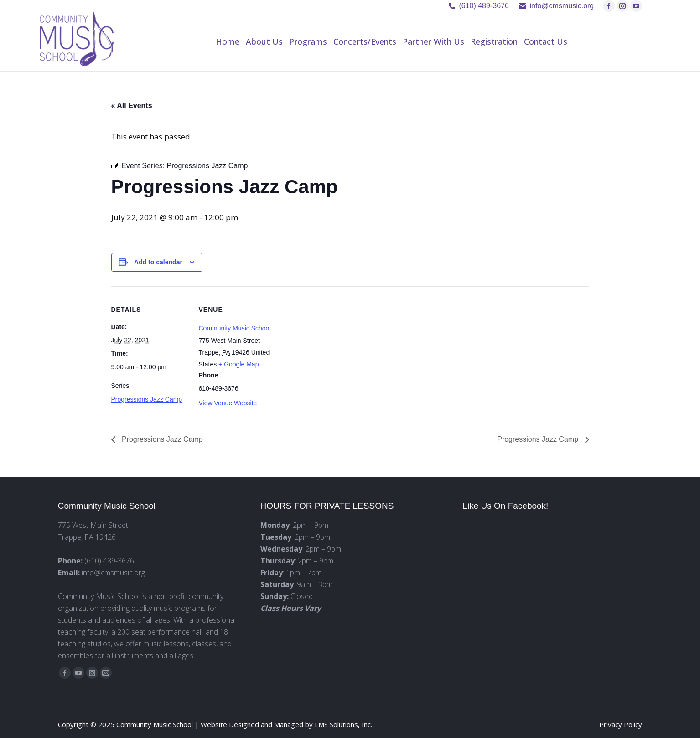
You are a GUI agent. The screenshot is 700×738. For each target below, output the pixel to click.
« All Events (132, 106)
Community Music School (235, 328)
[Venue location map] (334, 349)
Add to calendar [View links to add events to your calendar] (158, 262)
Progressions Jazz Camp (147, 399)
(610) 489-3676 (484, 6)
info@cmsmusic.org (113, 573)
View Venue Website (228, 403)
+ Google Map (239, 364)
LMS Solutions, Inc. (343, 724)
